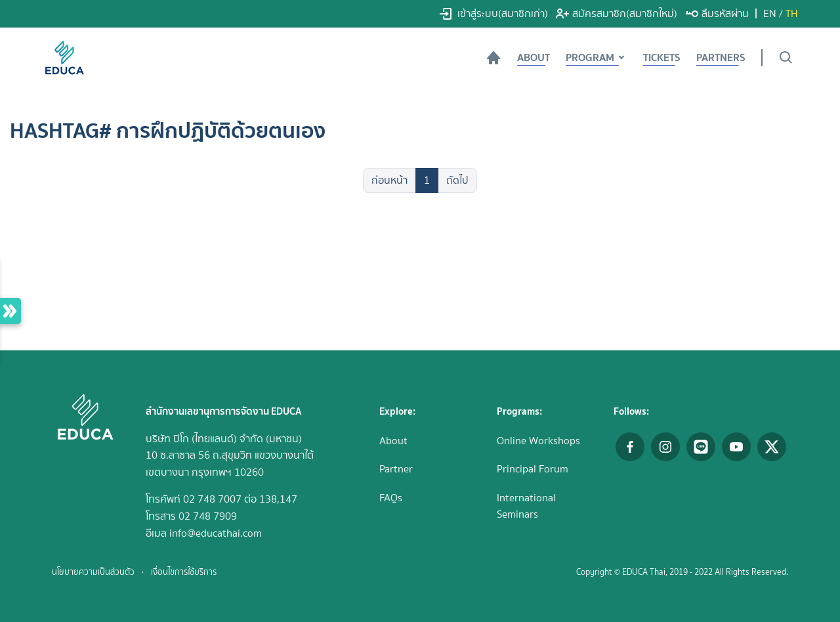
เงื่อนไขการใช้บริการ (184, 572)
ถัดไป (457, 180)
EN (770, 13)
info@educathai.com (216, 533)
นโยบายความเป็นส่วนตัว (93, 572)
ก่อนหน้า (389, 180)
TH (792, 13)
